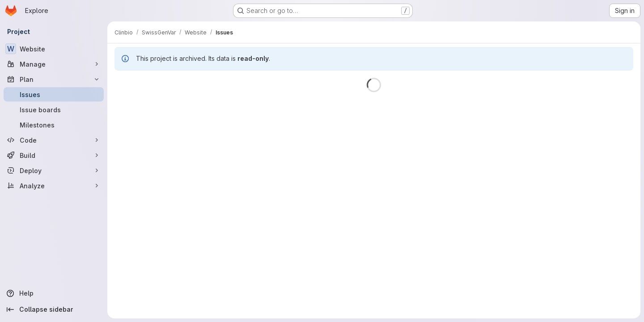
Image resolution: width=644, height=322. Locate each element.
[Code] (54, 140)
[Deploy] (54, 170)
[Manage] (54, 64)
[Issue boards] (54, 110)
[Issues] (54, 94)
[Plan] (54, 79)
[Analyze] (54, 186)
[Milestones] (54, 125)
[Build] (54, 155)
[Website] (54, 49)
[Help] (54, 293)
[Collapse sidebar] (54, 309)
